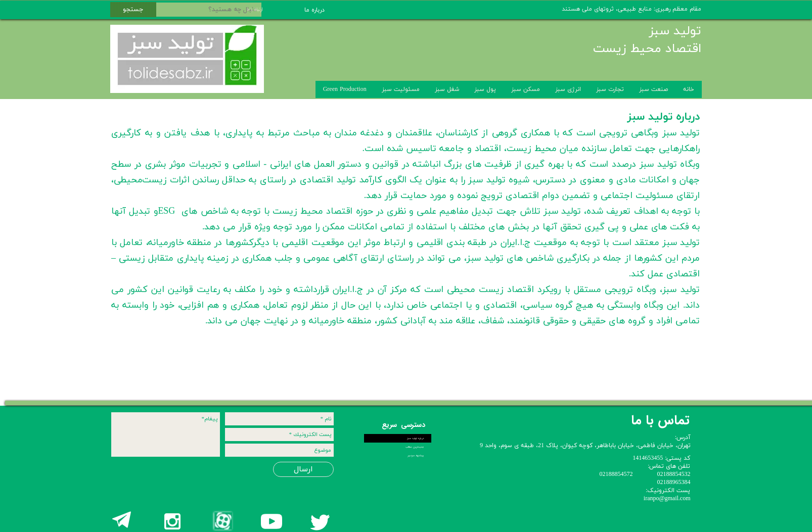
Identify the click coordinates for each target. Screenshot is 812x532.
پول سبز (485, 89)
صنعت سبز (653, 89)
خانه (689, 89)
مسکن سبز (526, 89)
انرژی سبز (568, 89)
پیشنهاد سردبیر (416, 455)
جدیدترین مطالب (415, 447)
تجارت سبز (610, 89)
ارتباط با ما (248, 9)
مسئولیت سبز (401, 89)
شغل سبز (447, 89)
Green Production (345, 89)
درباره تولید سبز (415, 438)
